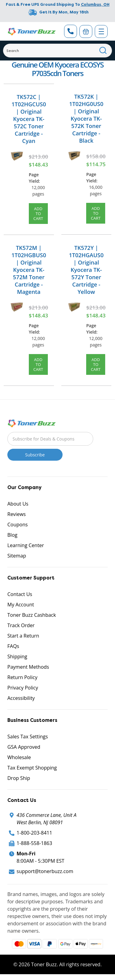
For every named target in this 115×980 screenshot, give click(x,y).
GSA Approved (24, 747)
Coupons (17, 525)
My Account (21, 605)
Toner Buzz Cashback (32, 615)
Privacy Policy (23, 688)
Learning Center (26, 545)
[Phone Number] (71, 31)
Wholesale (19, 757)
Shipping (17, 656)
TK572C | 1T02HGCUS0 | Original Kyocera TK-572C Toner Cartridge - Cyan (29, 119)
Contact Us (20, 594)
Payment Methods (28, 667)
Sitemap (17, 556)
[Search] (57, 51)
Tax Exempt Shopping (32, 768)
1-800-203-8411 (34, 833)
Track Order (21, 625)
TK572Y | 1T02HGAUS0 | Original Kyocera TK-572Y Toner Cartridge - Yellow (86, 270)
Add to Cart (38, 214)
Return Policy (22, 677)
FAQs (13, 646)
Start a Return (23, 636)
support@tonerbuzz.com (45, 871)
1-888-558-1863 (34, 843)
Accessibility (21, 698)
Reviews (17, 514)
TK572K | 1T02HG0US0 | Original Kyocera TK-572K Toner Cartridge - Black (86, 119)
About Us (18, 504)
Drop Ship (19, 778)
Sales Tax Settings (28, 737)
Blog (12, 535)
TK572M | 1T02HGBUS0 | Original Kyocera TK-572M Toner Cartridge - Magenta (29, 270)
